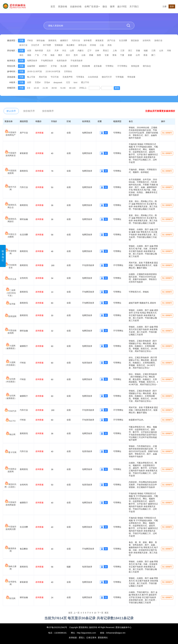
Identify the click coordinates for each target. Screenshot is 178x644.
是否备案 (98, 66)
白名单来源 (93, 77)
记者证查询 (91, 638)
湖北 (21, 55)
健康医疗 (64, 40)
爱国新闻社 (103, 638)
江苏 (122, 50)
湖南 (29, 55)
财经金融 (41, 40)
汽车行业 (76, 40)
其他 (110, 45)
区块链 (93, 45)
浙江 (130, 50)
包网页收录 (32, 61)
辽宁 (89, 50)
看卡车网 (12, 452)
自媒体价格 (76, 7)
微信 (105, 7)
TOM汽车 (12, 411)
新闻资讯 (52, 40)
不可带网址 (122, 66)
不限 (21, 40)
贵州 (76, 55)
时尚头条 (12, 279)
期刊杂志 (147, 66)
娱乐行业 (23, 45)
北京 (49, 50)
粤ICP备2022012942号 (57, 627)
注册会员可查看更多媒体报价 (160, 111)
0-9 (29, 88)
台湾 (138, 55)
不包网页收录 (47, 61)
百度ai (38, 82)
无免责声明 (67, 77)
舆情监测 (135, 66)
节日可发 (55, 77)
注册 (165, 6)
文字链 (54, 66)
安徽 (138, 50)
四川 (68, 55)
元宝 (68, 82)
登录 (172, 6)
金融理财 (31, 66)
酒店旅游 (135, 40)
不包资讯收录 (77, 61)
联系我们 (3, 256)
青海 (114, 55)
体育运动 (82, 45)
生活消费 (123, 40)
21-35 (45, 88)
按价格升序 (29, 111)
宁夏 (122, 55)
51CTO (12, 421)
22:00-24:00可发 (53, 71)
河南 (169, 50)
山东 (161, 50)
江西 (153, 50)
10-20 (36, 88)
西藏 (91, 55)
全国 (29, 50)
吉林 (97, 50)
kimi (76, 82)
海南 (52, 55)
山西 (72, 50)
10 (95, 613)
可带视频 (120, 77)
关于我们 (134, 7)
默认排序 (11, 111)
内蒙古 (81, 50)
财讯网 (12, 598)
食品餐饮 (70, 45)
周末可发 (43, 77)
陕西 (99, 55)
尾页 (107, 613)
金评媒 (12, 304)
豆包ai (47, 82)
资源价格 (63, 7)
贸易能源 (59, 45)
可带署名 (80, 77)
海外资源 (39, 50)
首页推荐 (74, 66)
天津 (56, 50)
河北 (64, 50)
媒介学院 (122, 7)
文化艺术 (35, 45)
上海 (115, 50)
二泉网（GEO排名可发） (11, 293)
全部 (29, 82)
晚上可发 (31, 77)
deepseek (58, 82)
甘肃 (107, 55)
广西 (45, 55)
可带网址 (110, 66)
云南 (83, 55)
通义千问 (85, 82)
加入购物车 (167, 133)
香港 (145, 55)
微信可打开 (107, 77)
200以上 (83, 88)
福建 (146, 50)
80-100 (72, 88)
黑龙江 (106, 50)
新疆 (130, 55)
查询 (117, 88)
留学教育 (88, 40)
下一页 (100, 613)
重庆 (60, 55)
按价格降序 (48, 111)
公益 (102, 45)
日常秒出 (68, 71)
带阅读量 (131, 77)
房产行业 (111, 40)
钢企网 (12, 434)
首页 (53, 7)
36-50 (54, 88)
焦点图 (63, 66)
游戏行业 (158, 40)
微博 (112, 7)
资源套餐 (86, 66)
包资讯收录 (62, 61)
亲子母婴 (47, 45)
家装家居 (99, 40)
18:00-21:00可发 (35, 71)
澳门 (153, 55)
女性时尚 (147, 40)
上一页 (77, 613)
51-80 (63, 88)
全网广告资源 (92, 7)
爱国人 (82, 638)
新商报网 (12, 316)
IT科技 (30, 40)
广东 (37, 55)
